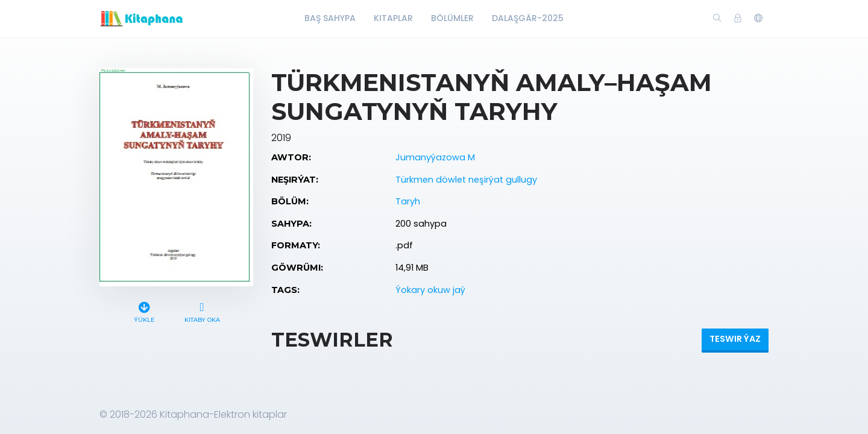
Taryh (408, 201)
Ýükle (144, 311)
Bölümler (452, 18)
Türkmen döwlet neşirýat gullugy (466, 180)
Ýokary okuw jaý (430, 290)
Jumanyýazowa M (435, 157)
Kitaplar (393, 18)
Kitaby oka (202, 311)
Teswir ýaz (735, 339)
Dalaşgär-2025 (528, 18)
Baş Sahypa (330, 18)
